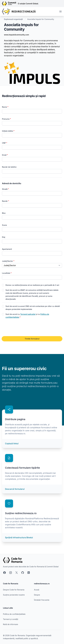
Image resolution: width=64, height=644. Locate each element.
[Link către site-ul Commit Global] (10, 3)
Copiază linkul (12, 443)
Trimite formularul (32, 339)
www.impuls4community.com (17, 35)
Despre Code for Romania (14, 590)
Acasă (37, 590)
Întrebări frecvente (42, 600)
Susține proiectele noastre (14, 595)
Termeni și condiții (11, 619)
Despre (37, 595)
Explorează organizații (13, 19)
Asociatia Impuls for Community (41, 19)
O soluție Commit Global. (28, 4)
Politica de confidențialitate (14, 614)
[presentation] (21, 328)
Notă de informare (11, 624)
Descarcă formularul (15, 489)
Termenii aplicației (28, 314)
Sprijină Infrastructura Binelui (19, 537)
